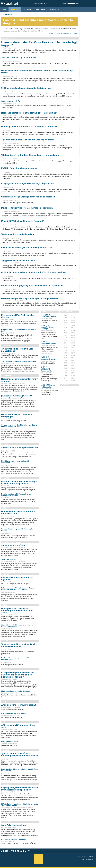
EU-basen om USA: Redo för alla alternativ (17, 316)
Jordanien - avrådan (9, 560)
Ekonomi (27, 10)
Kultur (6, 574)
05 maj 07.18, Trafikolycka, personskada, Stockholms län (46, 369)
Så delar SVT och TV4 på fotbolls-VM (20, 448)
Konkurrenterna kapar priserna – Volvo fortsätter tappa (16, 659)
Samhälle (54, 10)
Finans (5, 669)
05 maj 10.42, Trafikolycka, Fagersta (49, 316)
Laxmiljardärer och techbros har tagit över (17, 579)
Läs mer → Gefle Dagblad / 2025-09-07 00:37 (63, 33)
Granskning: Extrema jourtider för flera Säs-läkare (18, 512)
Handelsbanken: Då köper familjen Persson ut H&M (19, 330)
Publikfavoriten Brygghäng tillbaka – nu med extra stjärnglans (32, 286)
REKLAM (65, 385)
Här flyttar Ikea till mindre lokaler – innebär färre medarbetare (19, 770)
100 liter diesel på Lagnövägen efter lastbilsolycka (26, 88)
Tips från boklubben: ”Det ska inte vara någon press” (28, 140)
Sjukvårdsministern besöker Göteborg (16, 691)
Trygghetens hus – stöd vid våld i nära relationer (18, 350)
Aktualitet (22, 851)
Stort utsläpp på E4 (11, 101)
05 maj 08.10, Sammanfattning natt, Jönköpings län (48, 386)
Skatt (5, 701)
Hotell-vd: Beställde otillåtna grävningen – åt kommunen (29, 113)
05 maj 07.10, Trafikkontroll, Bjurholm (49, 342)
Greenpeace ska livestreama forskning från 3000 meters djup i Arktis (18, 611)
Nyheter (15, 10)
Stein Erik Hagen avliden (13, 825)
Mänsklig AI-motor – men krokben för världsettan (15, 462)
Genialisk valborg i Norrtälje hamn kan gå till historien (28, 197)
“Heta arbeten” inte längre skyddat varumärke (19, 361)
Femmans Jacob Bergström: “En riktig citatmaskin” (27, 248)
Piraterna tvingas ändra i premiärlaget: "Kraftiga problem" (30, 299)
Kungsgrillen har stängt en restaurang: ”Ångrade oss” (28, 184)
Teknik (5, 641)
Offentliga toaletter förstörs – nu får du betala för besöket (30, 127)
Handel (6, 750)
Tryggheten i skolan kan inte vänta (18, 261)
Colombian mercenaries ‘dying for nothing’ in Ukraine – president (34, 272)
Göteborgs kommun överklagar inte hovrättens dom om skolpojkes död (19, 426)
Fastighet (7, 822)
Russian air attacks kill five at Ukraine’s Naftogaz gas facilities (16, 495)
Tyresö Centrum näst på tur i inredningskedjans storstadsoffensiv (20, 755)
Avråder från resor (12, 542)
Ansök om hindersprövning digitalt (19, 705)
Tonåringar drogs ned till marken (17, 234)
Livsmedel (7, 784)
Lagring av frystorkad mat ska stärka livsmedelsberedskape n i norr (20, 789)
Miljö (5, 605)
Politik (6, 478)
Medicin (6, 508)
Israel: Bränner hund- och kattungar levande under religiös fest (19, 483)
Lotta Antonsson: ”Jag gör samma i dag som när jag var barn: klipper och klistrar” (18, 589)
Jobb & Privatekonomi (12, 411)
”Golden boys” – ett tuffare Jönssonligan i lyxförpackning (30, 155)
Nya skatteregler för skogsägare (13, 713)
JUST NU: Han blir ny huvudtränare (19, 57)
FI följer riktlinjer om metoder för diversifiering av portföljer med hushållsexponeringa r (17, 675)
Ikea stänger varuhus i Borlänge (13, 839)
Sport (5, 444)
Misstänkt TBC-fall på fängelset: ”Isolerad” (22, 221)
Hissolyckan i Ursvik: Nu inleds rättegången (17, 416)
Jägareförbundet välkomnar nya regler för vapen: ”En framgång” (17, 626)
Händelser (47, 312)
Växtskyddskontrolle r (10, 742)
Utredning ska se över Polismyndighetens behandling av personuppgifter (17, 396)
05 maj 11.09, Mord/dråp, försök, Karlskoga (47, 327)
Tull (4, 722)
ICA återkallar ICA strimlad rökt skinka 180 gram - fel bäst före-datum (19, 805)
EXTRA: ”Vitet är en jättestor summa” (20, 168)
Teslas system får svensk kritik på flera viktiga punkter (18, 645)
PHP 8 (85, 859)
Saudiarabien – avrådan (13, 546)
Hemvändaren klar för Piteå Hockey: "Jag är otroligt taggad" (39, 44)
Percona (91, 859)
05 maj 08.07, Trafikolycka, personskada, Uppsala (48, 358)
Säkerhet (41, 10)
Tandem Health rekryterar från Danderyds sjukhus (17, 530)
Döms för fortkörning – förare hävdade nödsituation (27, 208)
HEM (4, 10)
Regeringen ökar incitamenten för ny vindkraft (19, 380)
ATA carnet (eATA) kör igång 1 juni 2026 (18, 726)
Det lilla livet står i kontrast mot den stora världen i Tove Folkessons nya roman (37, 72)
